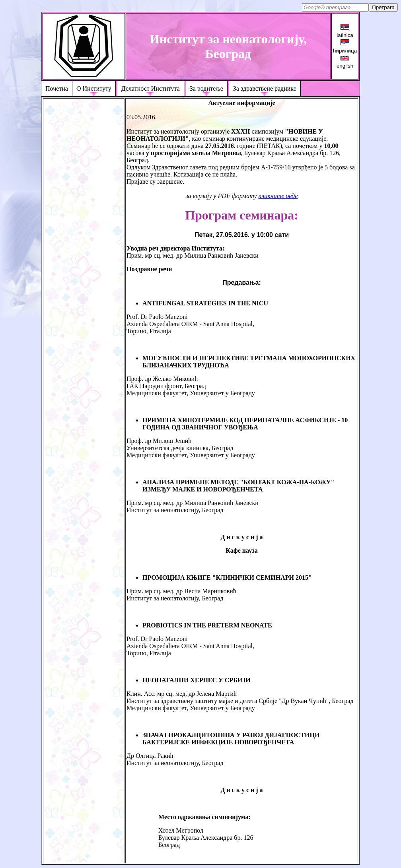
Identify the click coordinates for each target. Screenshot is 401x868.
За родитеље (206, 88)
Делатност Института (151, 88)
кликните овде (278, 196)
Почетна (57, 88)
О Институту (94, 88)
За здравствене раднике (265, 88)
